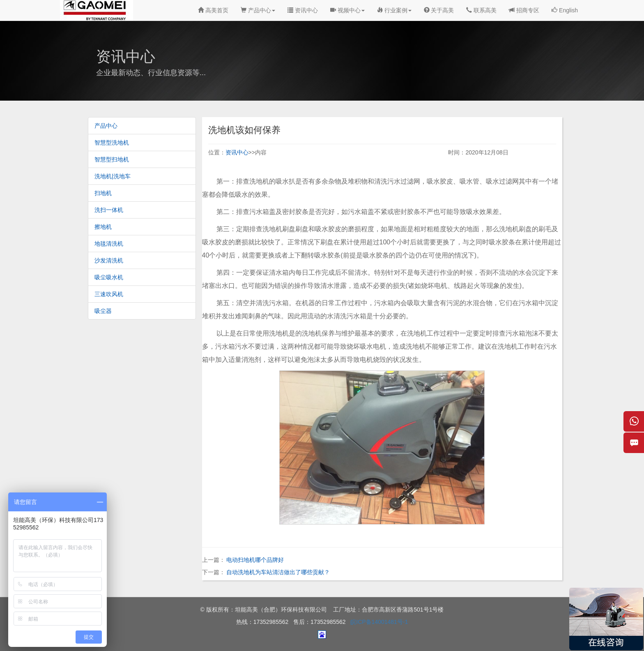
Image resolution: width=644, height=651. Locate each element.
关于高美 (439, 10)
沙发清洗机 (109, 260)
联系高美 (481, 10)
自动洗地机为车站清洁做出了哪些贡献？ (278, 572)
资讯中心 (303, 10)
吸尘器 (103, 311)
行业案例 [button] (394, 10)
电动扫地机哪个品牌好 (255, 560)
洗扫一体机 (109, 210)
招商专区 (524, 10)
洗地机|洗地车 (113, 176)
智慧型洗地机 (112, 143)
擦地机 (103, 227)
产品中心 (106, 126)
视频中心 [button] (347, 10)
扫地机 (103, 193)
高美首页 (213, 10)
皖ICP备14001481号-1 (379, 622)
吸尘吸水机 (109, 277)
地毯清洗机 (109, 244)
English (565, 10)
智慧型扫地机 (112, 159)
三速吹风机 (109, 294)
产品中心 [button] (258, 10)
